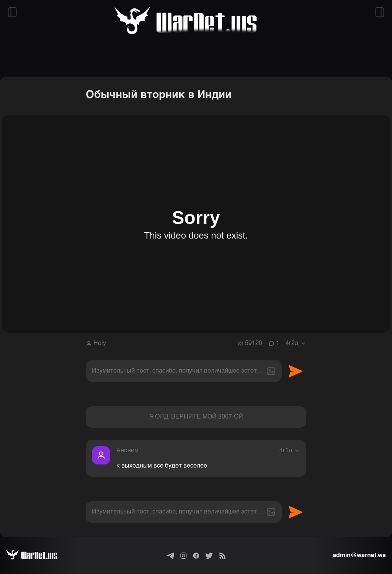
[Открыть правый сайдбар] (380, 12)
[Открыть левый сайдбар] (12, 12)
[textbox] (184, 371)
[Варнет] (38, 556)
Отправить (296, 371)
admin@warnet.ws (359, 556)
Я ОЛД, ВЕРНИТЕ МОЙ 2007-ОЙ (196, 417)
